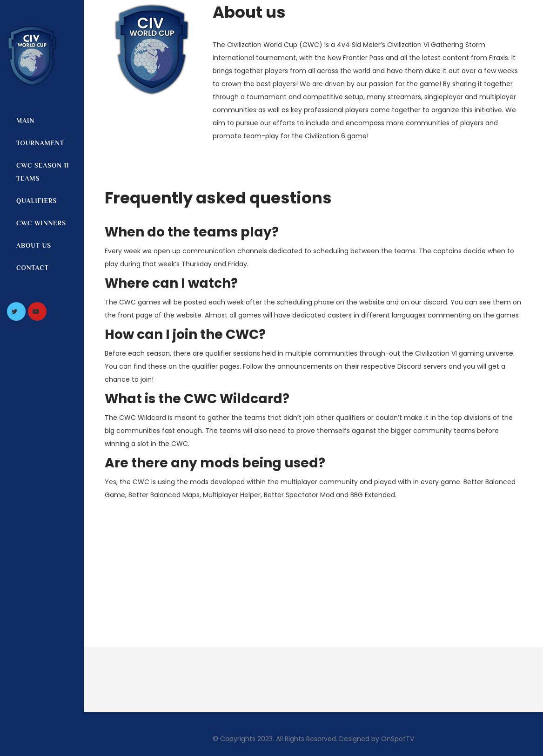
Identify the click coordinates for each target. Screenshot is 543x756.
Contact (33, 268)
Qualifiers (37, 201)
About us (34, 245)
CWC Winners (41, 223)
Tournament (40, 143)
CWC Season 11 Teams (43, 172)
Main (25, 121)
